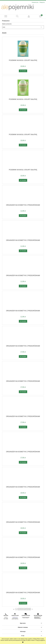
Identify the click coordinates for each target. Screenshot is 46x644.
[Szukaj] (17, 16)
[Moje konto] (29, 16)
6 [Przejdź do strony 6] (30, 609)
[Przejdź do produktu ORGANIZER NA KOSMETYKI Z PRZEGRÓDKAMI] (23, 195)
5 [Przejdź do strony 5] (27, 609)
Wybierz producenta (7, 24)
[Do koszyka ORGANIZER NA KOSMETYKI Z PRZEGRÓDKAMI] (23, 216)
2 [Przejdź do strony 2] (19, 609)
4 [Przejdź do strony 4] (24, 609)
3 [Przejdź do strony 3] (22, 609)
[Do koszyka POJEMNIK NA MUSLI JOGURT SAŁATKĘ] (23, 71)
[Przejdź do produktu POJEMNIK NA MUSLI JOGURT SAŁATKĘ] (23, 49)
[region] (23, 616)
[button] (6, 16)
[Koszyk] (40, 16)
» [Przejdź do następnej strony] (32, 609)
